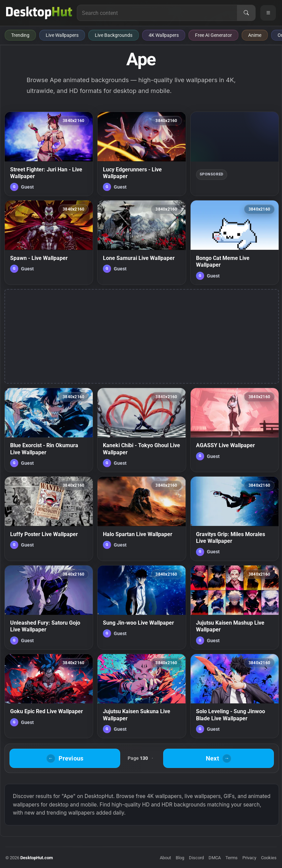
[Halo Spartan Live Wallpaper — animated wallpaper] (142, 519)
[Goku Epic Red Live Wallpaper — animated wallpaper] (49, 696)
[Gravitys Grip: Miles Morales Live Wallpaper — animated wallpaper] (235, 519)
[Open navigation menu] (268, 13)
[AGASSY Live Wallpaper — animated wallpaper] (235, 430)
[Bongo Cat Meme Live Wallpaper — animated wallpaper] (235, 242)
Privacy (249, 858)
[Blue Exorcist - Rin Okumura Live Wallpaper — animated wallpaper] (49, 430)
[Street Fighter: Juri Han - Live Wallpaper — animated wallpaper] (49, 154)
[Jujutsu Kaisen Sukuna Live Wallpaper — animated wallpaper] (142, 696)
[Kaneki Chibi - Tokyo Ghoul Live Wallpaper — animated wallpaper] (142, 430)
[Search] (246, 13)
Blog (180, 858)
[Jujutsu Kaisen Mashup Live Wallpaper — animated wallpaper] (235, 607)
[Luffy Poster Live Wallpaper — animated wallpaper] (49, 519)
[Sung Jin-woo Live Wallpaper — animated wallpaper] (142, 607)
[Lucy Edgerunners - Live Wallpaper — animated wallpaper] (142, 154)
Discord (196, 858)
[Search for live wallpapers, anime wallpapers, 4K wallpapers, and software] (157, 13)
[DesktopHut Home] (39, 13)
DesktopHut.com (37, 858)
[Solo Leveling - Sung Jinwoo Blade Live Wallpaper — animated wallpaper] (235, 696)
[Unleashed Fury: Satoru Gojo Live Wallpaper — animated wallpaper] (49, 607)
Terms (232, 858)
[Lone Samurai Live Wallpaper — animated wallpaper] (142, 242)
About (165, 858)
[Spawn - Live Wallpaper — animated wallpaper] (49, 242)
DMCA (215, 858)
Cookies (269, 858)
